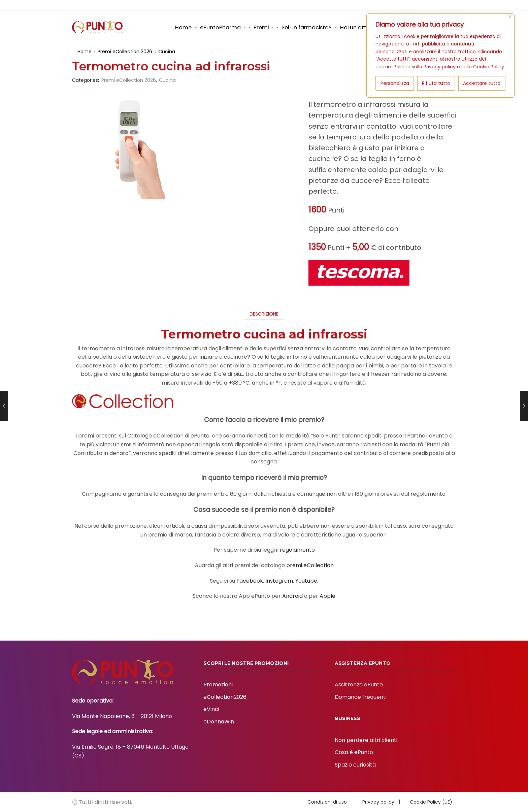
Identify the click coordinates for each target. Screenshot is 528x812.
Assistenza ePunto (359, 685)
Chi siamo (296, 5)
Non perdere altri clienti (366, 740)
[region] (440, 56)
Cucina (167, 52)
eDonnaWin (219, 722)
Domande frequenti (361, 697)
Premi (263, 27)
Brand (384, 5)
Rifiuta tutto (436, 83)
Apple (327, 596)
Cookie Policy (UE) (431, 802)
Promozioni (218, 685)
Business (325, 5)
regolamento (297, 550)
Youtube (306, 581)
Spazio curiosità (416, 5)
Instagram (279, 581)
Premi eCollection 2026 (125, 52)
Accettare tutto (482, 83)
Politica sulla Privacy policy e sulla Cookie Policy (449, 67)
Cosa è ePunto (354, 752)
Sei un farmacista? (307, 27)
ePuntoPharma (223, 27)
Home (183, 27)
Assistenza (356, 5)
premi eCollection (310, 565)
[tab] (264, 314)
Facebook (250, 581)
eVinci (211, 709)
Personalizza (395, 83)
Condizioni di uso (327, 802)
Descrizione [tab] (264, 314)
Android (292, 596)
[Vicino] (510, 17)
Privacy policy (378, 802)
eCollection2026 (225, 697)
